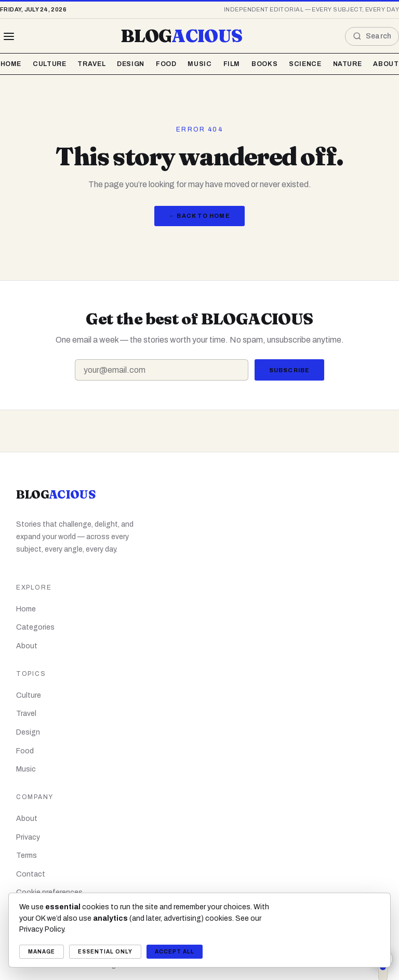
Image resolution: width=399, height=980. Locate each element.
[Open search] (372, 36)
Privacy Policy (42, 929)
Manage (42, 952)
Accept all (175, 952)
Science (305, 64)
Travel (91, 64)
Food (166, 64)
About (386, 64)
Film (232, 64)
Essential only (105, 952)
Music (199, 64)
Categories (35, 627)
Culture (49, 64)
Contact (31, 874)
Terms (26, 855)
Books (264, 64)
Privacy (28, 837)
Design (131, 64)
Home (11, 64)
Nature (348, 64)
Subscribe (289, 370)
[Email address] (162, 370)
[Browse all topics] (9, 36)
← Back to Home (199, 216)
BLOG (181, 36)
